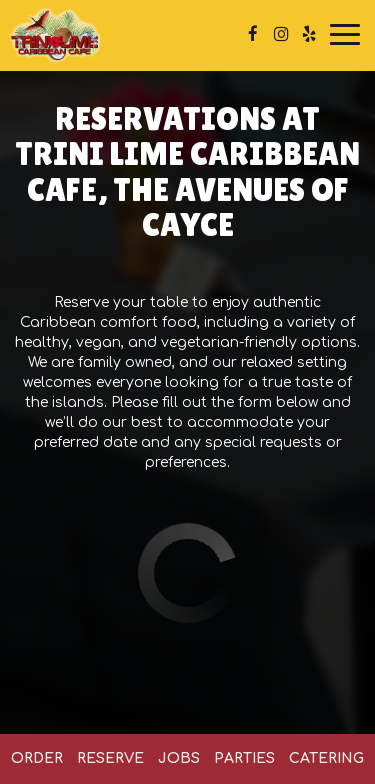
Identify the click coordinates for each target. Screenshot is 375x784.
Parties (244, 758)
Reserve (110, 758)
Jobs (179, 758)
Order (37, 758)
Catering (326, 758)
